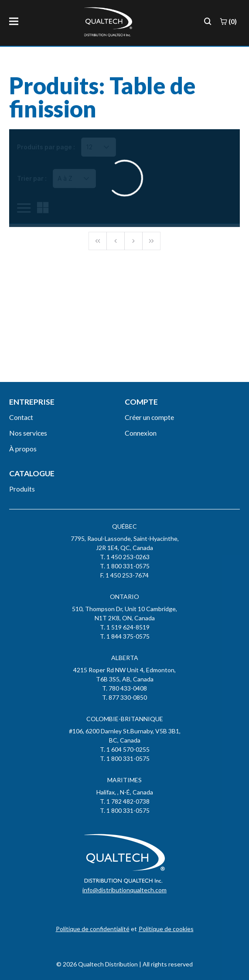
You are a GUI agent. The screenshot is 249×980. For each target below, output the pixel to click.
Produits (22, 489)
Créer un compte (149, 417)
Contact (21, 417)
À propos (23, 449)
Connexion (141, 433)
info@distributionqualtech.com (124, 890)
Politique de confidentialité (93, 929)
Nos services (28, 433)
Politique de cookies (166, 929)
